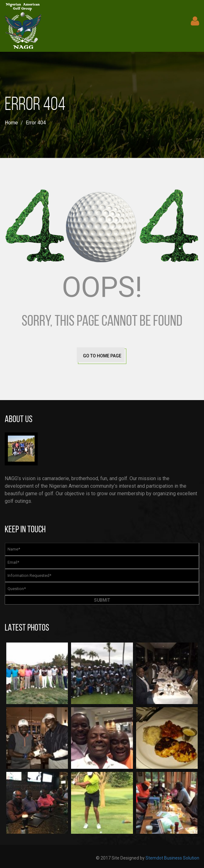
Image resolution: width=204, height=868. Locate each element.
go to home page (102, 356)
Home (11, 123)
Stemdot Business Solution (172, 858)
